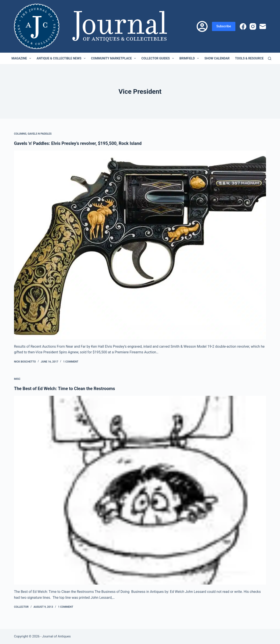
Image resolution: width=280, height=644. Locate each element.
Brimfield (190, 58)
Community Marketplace (114, 58)
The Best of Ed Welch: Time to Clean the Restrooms (65, 389)
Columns (20, 134)
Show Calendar (217, 58)
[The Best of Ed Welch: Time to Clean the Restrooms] (140, 490)
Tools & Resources (253, 58)
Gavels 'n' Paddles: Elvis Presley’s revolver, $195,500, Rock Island (78, 143)
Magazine (22, 58)
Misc (17, 379)
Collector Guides (158, 58)
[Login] (202, 26)
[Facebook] (243, 26)
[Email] (263, 26)
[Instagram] (253, 26)
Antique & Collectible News (62, 58)
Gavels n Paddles (40, 134)
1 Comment (71, 362)
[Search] (270, 58)
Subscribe (224, 26)
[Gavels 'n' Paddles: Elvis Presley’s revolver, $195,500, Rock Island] (140, 245)
